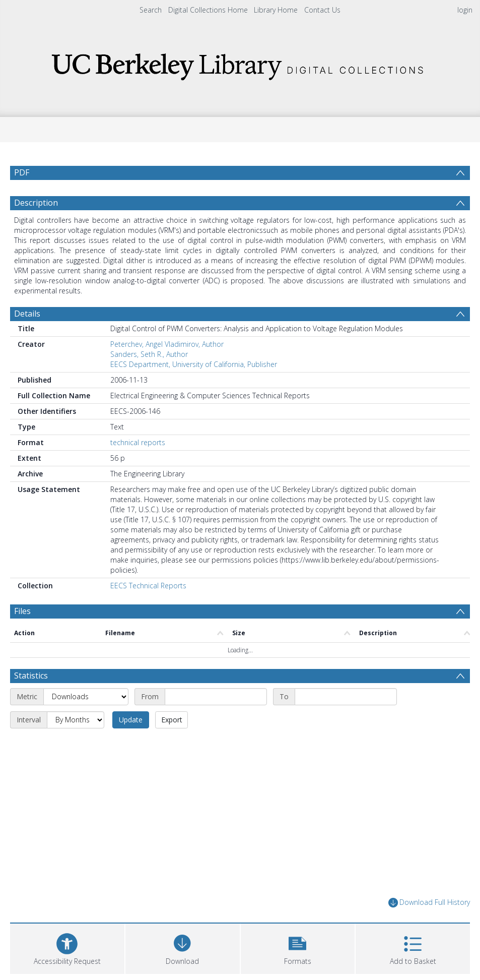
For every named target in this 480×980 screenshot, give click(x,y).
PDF (22, 172)
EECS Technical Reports (148, 586)
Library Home (276, 10)
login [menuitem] (465, 10)
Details (27, 314)
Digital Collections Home (208, 10)
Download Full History (429, 903)
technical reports (138, 442)
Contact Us (322, 10)
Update (131, 720)
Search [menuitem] (151, 10)
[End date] (346, 697)
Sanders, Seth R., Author (149, 354)
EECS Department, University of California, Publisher (194, 364)
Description (36, 203)
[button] (298, 947)
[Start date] (216, 697)
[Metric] (86, 697)
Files (22, 611)
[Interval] (76, 720)
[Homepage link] (240, 64)
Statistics (31, 676)
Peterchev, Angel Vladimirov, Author (167, 344)
